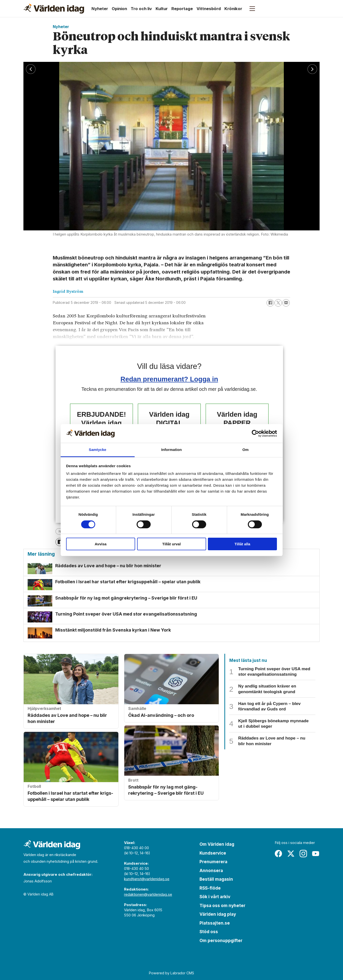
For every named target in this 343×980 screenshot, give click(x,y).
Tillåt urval (171, 544)
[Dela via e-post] (286, 303)
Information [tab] (172, 450)
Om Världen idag (217, 844)
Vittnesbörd (209, 9)
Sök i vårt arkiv (215, 897)
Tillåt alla (242, 544)
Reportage (182, 9)
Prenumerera (213, 862)
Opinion (119, 9)
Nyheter (100, 9)
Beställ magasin (216, 879)
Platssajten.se (215, 923)
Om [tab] (245, 450)
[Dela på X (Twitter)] (278, 303)
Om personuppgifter (221, 941)
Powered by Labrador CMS (171, 973)
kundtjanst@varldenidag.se (147, 879)
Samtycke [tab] (98, 450)
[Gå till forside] (54, 9)
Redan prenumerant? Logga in (169, 379)
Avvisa (101, 544)
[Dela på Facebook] (270, 303)
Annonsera (211, 871)
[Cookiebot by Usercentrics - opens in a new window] (255, 433)
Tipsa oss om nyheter (222, 906)
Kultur (162, 9)
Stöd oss (209, 932)
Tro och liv (141, 9)
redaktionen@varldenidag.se (148, 894)
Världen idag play (218, 914)
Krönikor (233, 9)
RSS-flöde (210, 888)
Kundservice (213, 853)
